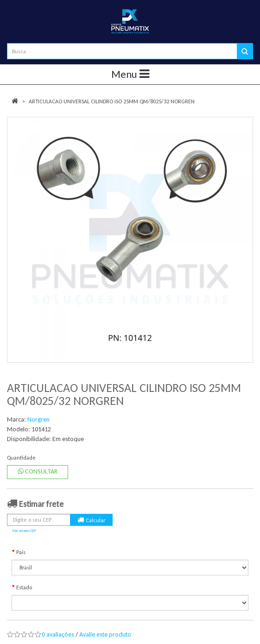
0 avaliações (58, 635)
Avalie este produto (105, 635)
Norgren (38, 420)
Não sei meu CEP (24, 530)
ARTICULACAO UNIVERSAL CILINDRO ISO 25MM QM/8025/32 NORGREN (112, 101)
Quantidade (21, 458)
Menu (130, 74)
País (21, 552)
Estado (24, 587)
